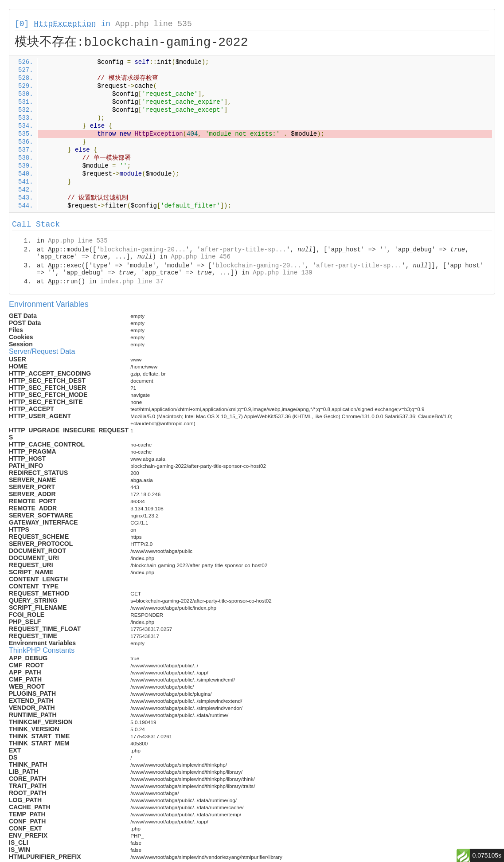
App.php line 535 (154, 24)
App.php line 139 (282, 273)
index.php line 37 (132, 282)
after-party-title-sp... (244, 250)
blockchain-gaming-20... (143, 250)
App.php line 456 (200, 257)
